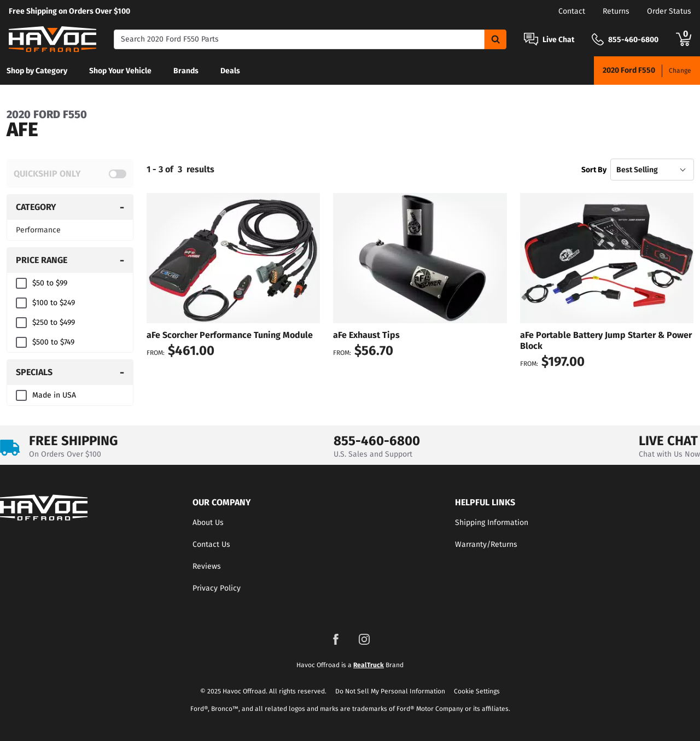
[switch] (70, 173)
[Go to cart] (684, 39)
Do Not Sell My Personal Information (390, 691)
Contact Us (211, 544)
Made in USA (54, 395)
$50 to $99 (50, 283)
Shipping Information (492, 523)
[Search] (299, 39)
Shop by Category (37, 71)
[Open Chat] (531, 39)
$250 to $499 (54, 322)
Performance (38, 230)
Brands (186, 71)
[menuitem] (37, 71)
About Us (208, 523)
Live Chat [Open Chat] (558, 40)
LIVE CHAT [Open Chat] (668, 441)
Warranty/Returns (486, 544)
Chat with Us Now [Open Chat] (669, 454)
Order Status (669, 11)
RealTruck (369, 665)
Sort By (594, 170)
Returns (616, 11)
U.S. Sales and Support (373, 454)
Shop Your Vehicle (120, 71)
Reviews (207, 566)
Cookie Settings (477, 691)
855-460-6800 (377, 441)
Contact (572, 11)
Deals (230, 71)
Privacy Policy (217, 588)
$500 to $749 (53, 342)
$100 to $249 (54, 303)
